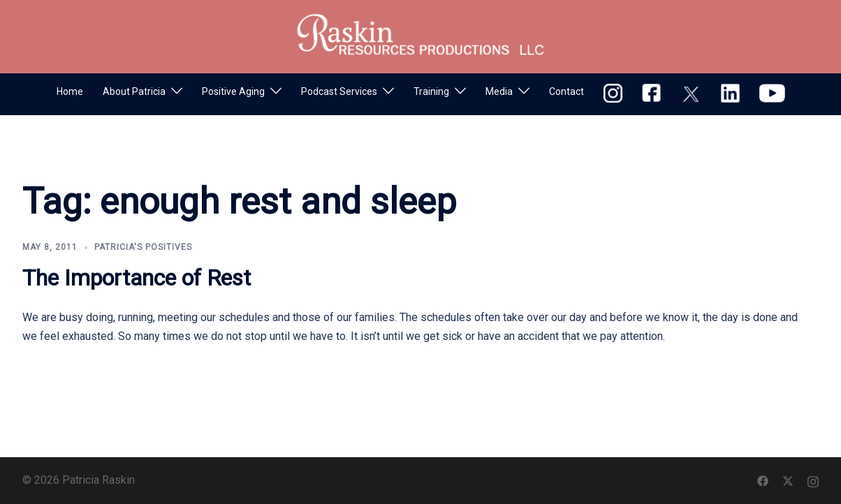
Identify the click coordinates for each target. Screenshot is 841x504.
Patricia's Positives (143, 247)
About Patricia (134, 91)
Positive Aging (233, 91)
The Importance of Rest (137, 278)
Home (70, 91)
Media (499, 91)
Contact (566, 91)
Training (431, 91)
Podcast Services (339, 91)
